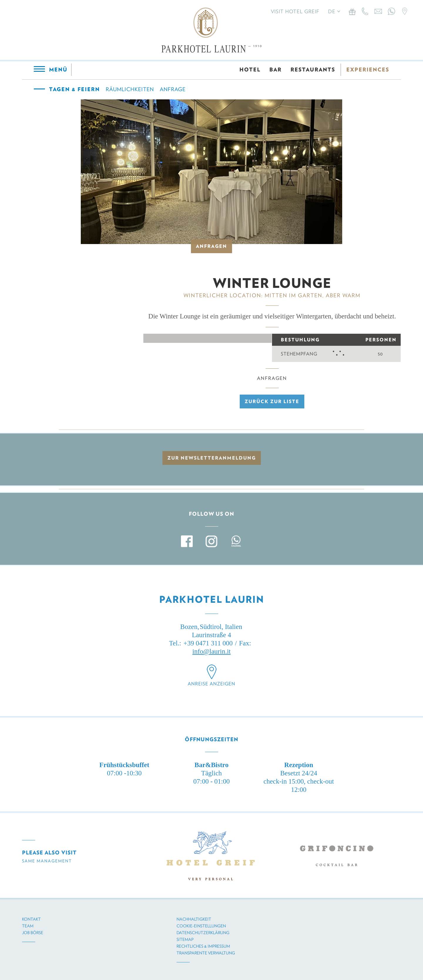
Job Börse (33, 933)
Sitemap (185, 939)
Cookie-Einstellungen (201, 926)
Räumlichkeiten (130, 89)
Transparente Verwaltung (206, 953)
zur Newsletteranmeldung (212, 458)
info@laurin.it (211, 651)
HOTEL (250, 70)
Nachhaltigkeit (194, 919)
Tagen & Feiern (74, 89)
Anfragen (211, 246)
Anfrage (173, 89)
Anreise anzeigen (211, 684)
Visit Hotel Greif (295, 11)
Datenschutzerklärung (203, 933)
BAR (276, 70)
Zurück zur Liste (272, 401)
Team (28, 926)
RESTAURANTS (313, 70)
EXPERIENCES (368, 70)
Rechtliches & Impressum (203, 946)
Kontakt (31, 919)
